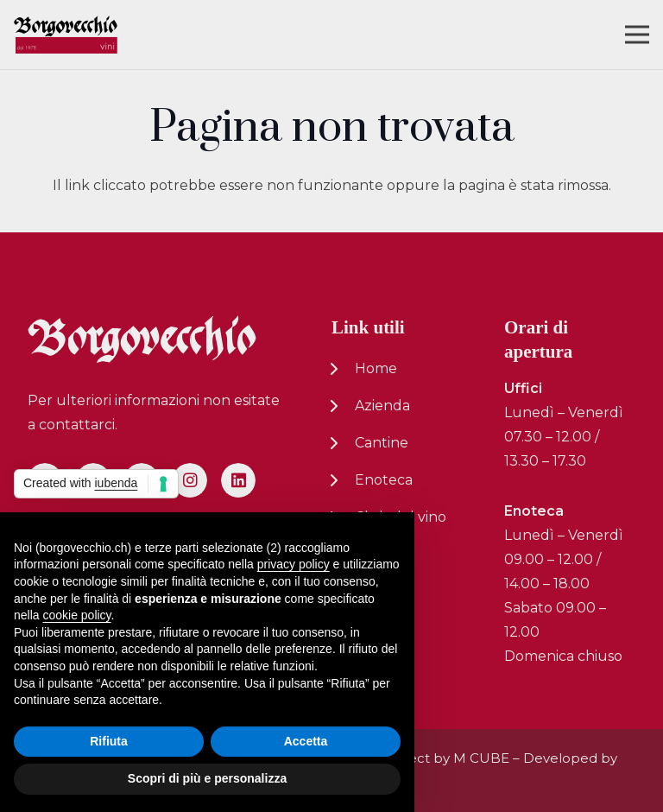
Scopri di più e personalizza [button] (207, 778)
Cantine (382, 443)
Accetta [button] (306, 741)
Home (376, 368)
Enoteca (384, 480)
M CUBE (481, 758)
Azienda (382, 406)
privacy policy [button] (294, 564)
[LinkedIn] (238, 480)
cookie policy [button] (76, 615)
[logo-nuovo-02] (66, 35)
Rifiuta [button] (109, 741)
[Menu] (637, 35)
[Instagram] (190, 480)
